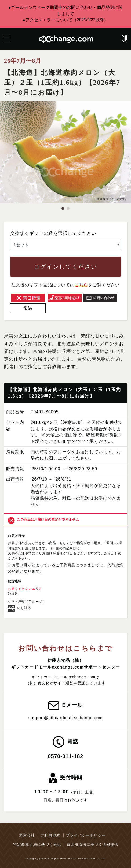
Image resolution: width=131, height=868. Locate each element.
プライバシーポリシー (86, 835)
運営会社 (27, 835)
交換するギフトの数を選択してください (53, 234)
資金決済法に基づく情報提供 (92, 844)
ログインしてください (66, 267)
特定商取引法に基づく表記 (37, 844)
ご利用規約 (50, 835)
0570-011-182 (65, 756)
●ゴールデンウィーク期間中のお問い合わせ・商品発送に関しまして (65, 10)
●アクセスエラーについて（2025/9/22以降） (66, 20)
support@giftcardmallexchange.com (65, 718)
